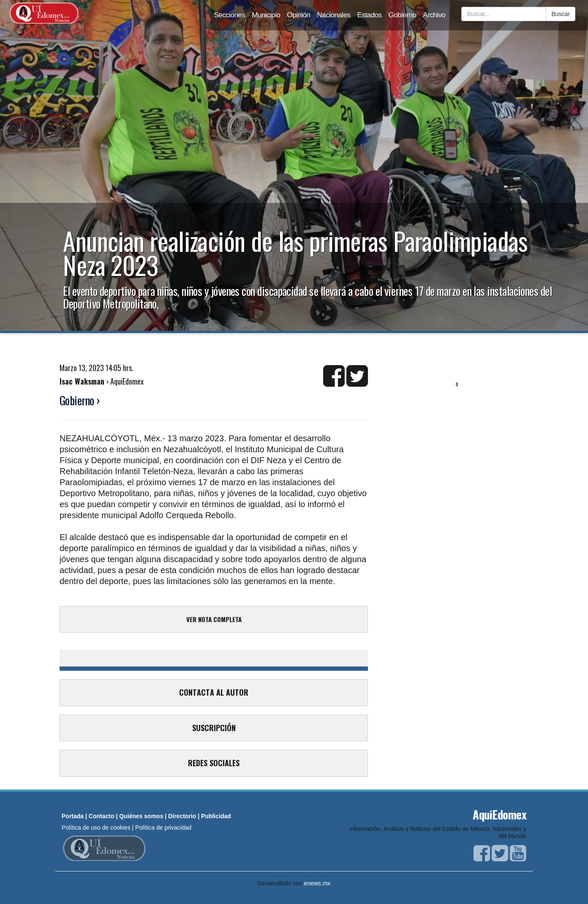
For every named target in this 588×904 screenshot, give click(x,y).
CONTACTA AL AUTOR (214, 692)
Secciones (229, 15)
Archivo (434, 15)
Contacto (102, 816)
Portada (73, 816)
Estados (370, 15)
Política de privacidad (163, 828)
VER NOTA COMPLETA (214, 619)
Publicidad (216, 816)
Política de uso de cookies (96, 828)
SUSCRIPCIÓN (214, 728)
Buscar (561, 14)
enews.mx (317, 883)
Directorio (182, 816)
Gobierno (402, 15)
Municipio (266, 15)
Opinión (299, 15)
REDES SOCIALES (214, 763)
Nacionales (334, 15)
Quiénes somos (141, 816)
